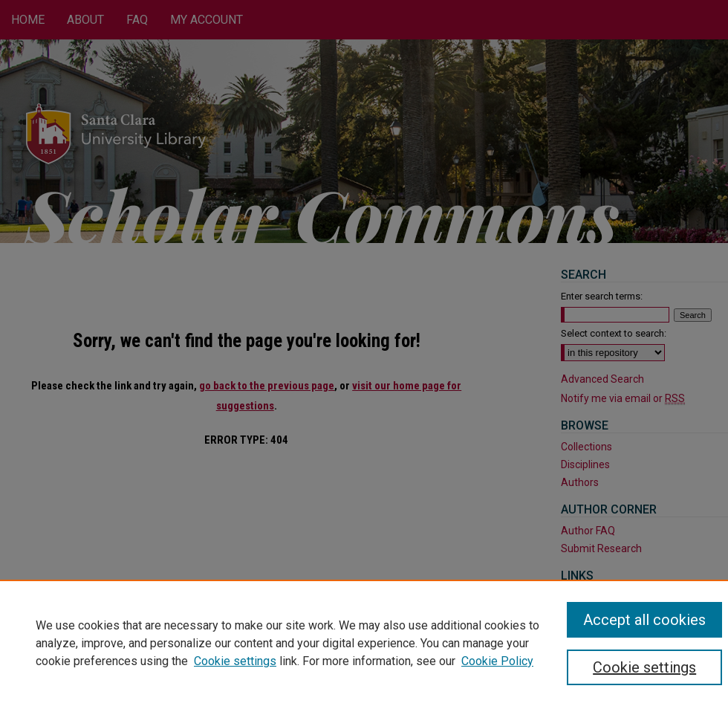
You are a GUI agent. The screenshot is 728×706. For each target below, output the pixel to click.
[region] (364, 643)
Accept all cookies (644, 620)
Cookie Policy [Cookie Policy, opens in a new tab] (497, 661)
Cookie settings (235, 661)
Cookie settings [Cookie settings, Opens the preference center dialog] (644, 667)
